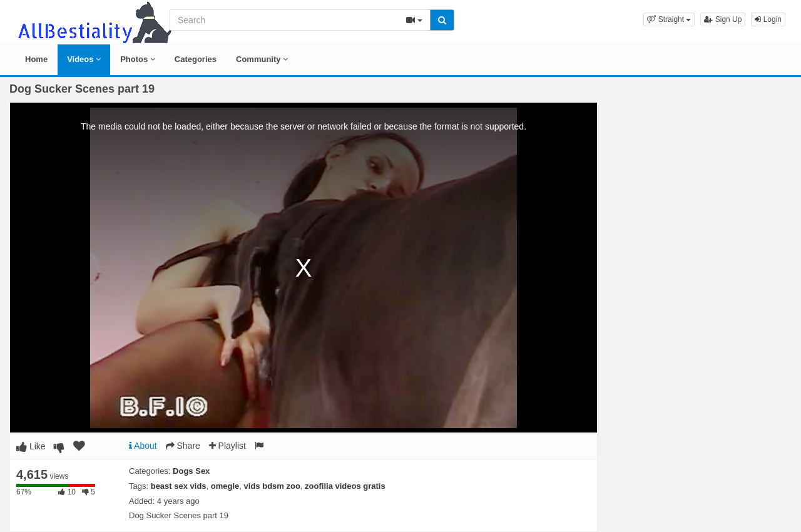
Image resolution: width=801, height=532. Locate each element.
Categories (196, 59)
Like (31, 446)
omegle (225, 486)
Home (36, 59)
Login (768, 19)
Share (183, 446)
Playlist (227, 446)
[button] (669, 19)
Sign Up (723, 19)
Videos (84, 59)
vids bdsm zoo (272, 486)
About (143, 446)
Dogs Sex (191, 471)
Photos (138, 59)
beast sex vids (179, 486)
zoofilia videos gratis (345, 486)
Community (262, 59)
